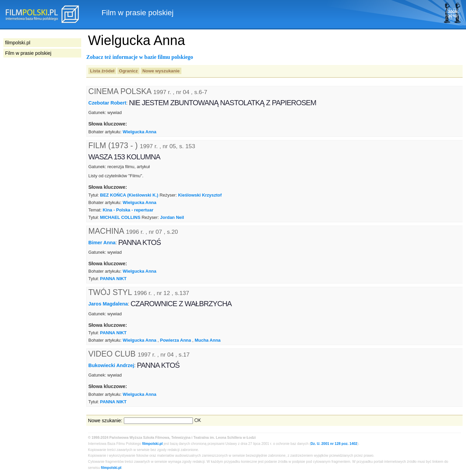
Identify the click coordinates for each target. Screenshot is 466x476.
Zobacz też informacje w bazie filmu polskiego (140, 57)
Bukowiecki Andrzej (111, 365)
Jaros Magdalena (108, 304)
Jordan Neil (172, 217)
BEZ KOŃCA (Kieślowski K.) (129, 195)
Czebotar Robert (107, 103)
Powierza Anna (176, 340)
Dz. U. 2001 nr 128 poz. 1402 (334, 444)
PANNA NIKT (113, 279)
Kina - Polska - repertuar (128, 210)
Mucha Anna (208, 340)
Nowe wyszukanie (161, 71)
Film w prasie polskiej (28, 53)
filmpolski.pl (152, 444)
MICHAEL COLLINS (120, 217)
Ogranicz (128, 71)
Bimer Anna (102, 242)
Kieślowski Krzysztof (200, 195)
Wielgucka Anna (140, 132)
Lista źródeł (102, 71)
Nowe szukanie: (105, 421)
